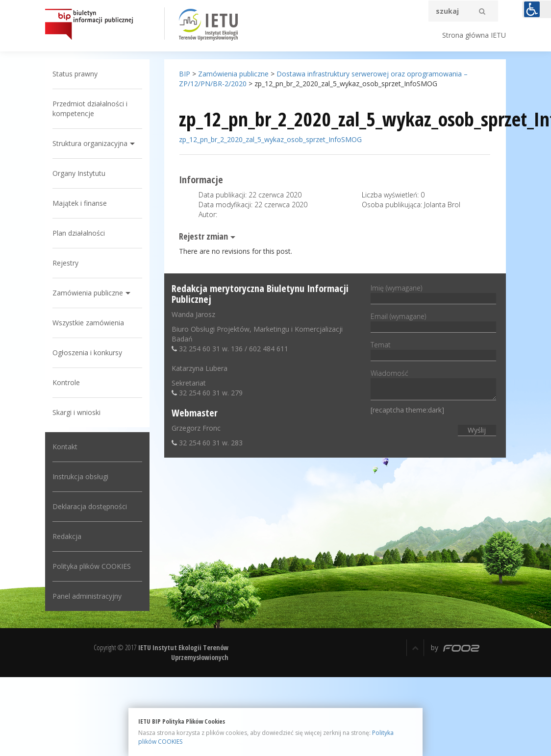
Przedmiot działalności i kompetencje (94, 109)
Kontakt (69, 447)
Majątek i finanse (84, 203)
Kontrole (71, 382)
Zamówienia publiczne (92, 293)
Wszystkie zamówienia (93, 323)
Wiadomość (430, 385)
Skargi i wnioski (81, 412)
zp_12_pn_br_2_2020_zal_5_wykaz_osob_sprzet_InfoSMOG (272, 139)
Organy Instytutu (83, 173)
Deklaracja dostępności (94, 506)
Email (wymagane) (430, 321)
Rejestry (70, 263)
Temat (430, 350)
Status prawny (79, 74)
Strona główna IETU (474, 35)
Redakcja (71, 536)
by (455, 647)
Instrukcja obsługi (85, 476)
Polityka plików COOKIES (96, 566)
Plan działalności (83, 233)
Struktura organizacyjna (94, 143)
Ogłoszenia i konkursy (92, 353)
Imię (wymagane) (430, 293)
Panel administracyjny (91, 596)
